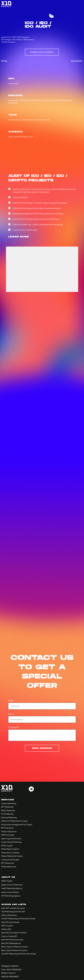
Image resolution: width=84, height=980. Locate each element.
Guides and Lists (14, 905)
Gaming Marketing (9, 817)
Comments (14, 727)
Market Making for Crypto (12, 856)
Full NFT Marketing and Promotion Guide (18, 919)
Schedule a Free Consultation (42, 52)
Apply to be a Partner (10, 892)
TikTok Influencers (9, 867)
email (4, 61)
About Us (8, 877)
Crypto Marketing (9, 803)
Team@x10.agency (10, 966)
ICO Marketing (7, 814)
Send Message (42, 748)
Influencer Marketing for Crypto (14, 821)
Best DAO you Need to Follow (14, 933)
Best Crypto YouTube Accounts (15, 947)
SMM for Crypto (8, 835)
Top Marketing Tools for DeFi (13, 911)
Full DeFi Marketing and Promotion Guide (19, 954)
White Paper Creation (10, 849)
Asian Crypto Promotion (11, 839)
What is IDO (6, 929)
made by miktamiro (10, 977)
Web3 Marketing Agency (12, 888)
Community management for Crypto (17, 824)
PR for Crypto (7, 846)
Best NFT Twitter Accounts (12, 940)
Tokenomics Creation (10, 853)
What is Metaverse (9, 915)
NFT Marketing (7, 807)
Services (7, 800)
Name (11, 714)
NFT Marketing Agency (11, 896)
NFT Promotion (7, 828)
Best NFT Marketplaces (11, 943)
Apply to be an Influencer (12, 885)
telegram (77, 61)
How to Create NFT (9, 936)
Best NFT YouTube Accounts (13, 908)
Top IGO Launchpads (10, 922)
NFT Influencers (8, 863)
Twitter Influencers (9, 831)
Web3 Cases (7, 881)
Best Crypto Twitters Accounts (14, 950)
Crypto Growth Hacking (11, 842)
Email (11, 700)
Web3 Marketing (8, 810)
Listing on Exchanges (10, 860)
